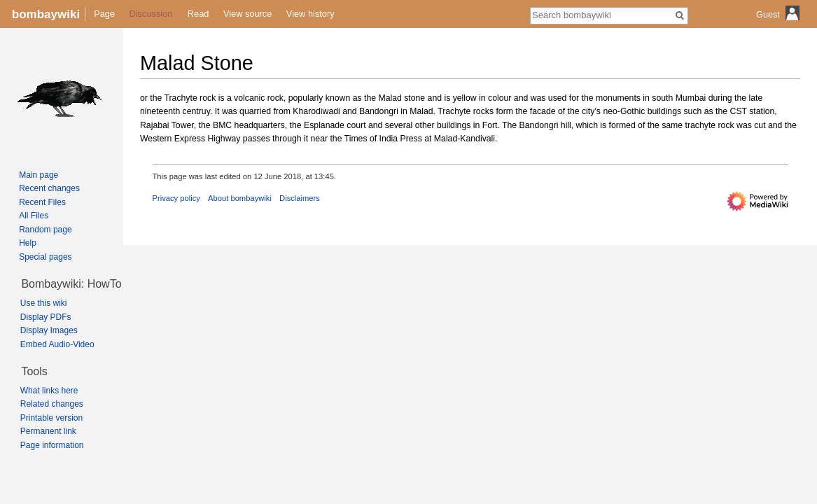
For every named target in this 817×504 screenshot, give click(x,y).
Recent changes (49, 188)
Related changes (52, 404)
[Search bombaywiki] (601, 15)
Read (198, 14)
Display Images (49, 330)
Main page (39, 175)
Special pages (45, 257)
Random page (45, 230)
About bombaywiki (240, 198)
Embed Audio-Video (57, 344)
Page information (52, 445)
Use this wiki (44, 303)
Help (28, 243)
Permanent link (48, 431)
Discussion (151, 14)
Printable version (51, 418)
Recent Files (42, 202)
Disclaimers (300, 198)
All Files (34, 216)
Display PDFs (46, 317)
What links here (49, 391)
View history (310, 14)
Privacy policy (176, 198)
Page (104, 14)
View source (247, 14)
